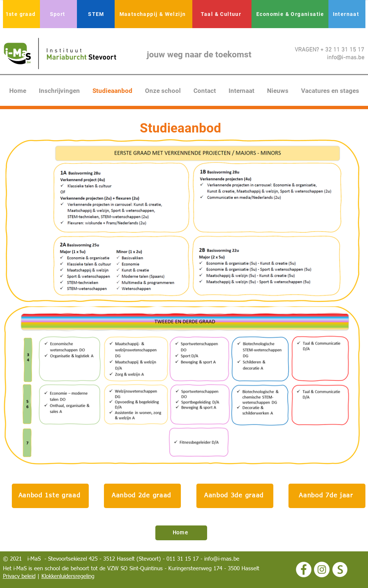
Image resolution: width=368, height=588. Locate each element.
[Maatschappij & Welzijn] (153, 14)
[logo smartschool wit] (340, 569)
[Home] (181, 533)
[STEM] (97, 14)
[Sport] (58, 14)
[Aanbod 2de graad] (142, 496)
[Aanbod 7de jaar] (327, 496)
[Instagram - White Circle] (322, 569)
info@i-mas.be (222, 559)
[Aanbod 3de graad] (235, 496)
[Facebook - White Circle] (304, 569)
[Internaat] (347, 14)
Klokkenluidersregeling (68, 576)
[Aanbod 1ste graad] (50, 496)
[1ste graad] (21, 14)
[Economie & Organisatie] (291, 14)
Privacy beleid (19, 576)
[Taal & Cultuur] (222, 14)
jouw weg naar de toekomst (199, 55)
